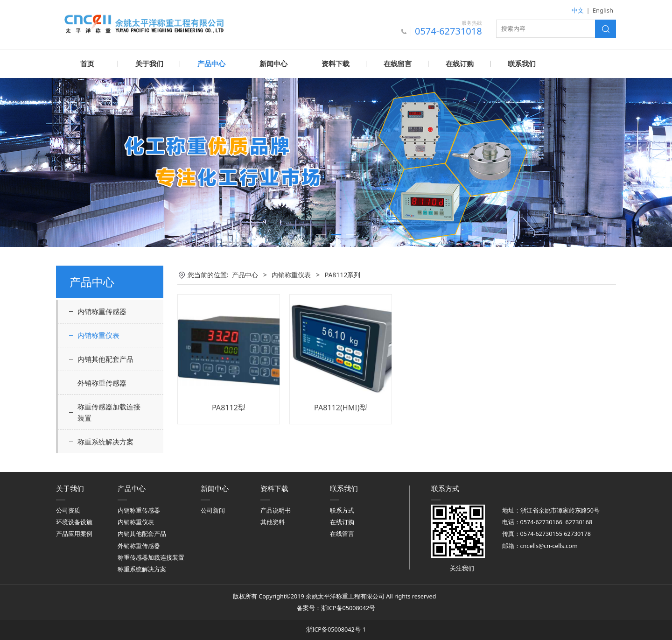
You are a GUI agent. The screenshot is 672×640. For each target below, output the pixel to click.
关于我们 (149, 64)
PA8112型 (229, 407)
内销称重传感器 (102, 311)
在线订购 (460, 64)
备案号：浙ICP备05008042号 (336, 608)
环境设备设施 (74, 522)
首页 (87, 64)
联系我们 (522, 64)
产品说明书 (276, 510)
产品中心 (211, 64)
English (603, 10)
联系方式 (342, 510)
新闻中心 (273, 64)
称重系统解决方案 (105, 441)
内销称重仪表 (98, 335)
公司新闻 (213, 510)
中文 (578, 10)
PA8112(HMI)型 (341, 407)
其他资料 (273, 522)
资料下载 (336, 64)
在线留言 (398, 64)
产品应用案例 (74, 533)
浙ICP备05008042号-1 (336, 629)
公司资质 (68, 510)
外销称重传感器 (102, 382)
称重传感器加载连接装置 (109, 412)
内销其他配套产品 (105, 359)
